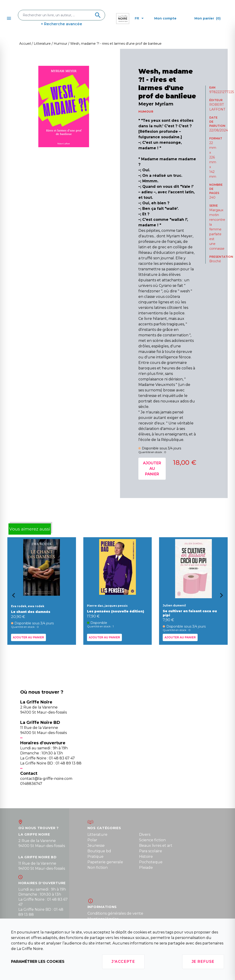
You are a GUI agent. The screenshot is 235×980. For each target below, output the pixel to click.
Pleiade (146, 868)
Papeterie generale (105, 862)
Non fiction (98, 868)
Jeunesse (96, 846)
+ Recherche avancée (62, 24)
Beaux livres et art (156, 846)
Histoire (146, 857)
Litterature (97, 835)
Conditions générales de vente (115, 913)
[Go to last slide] (12, 597)
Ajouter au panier (152, 469)
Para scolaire (151, 851)
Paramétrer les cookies (38, 962)
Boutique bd (99, 851)
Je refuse (203, 962)
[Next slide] (223, 597)
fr (139, 18)
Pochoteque (151, 862)
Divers (145, 835)
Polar (92, 840)
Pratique (95, 857)
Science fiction (152, 840)
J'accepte (123, 962)
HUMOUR (146, 112)
